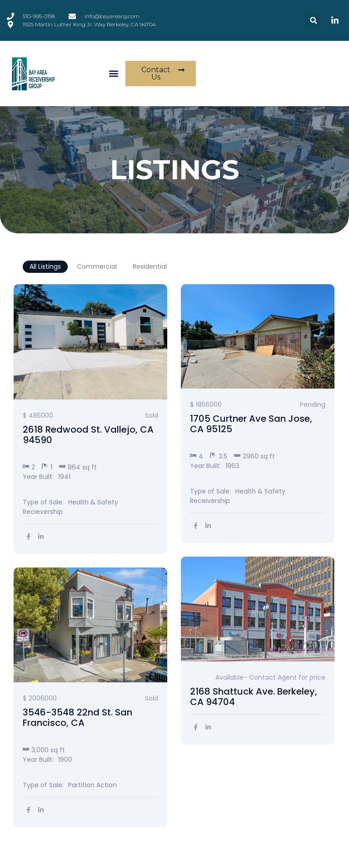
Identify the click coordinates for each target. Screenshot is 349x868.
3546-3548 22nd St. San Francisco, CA (77, 718)
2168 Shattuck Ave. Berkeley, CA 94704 (254, 697)
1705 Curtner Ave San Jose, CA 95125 (251, 424)
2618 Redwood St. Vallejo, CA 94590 (88, 435)
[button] (314, 21)
